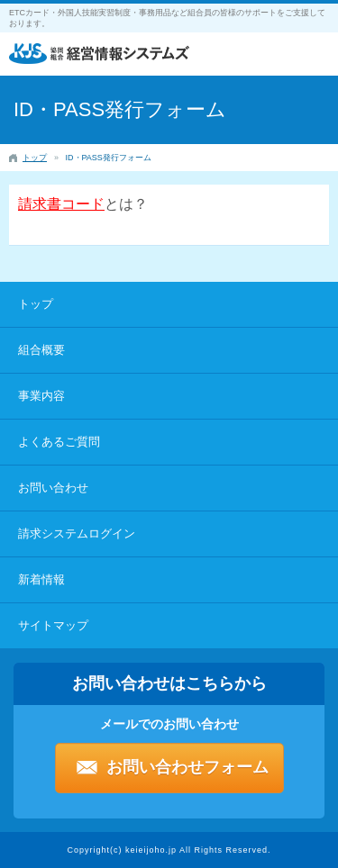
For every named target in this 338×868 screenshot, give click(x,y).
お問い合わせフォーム (187, 767)
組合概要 (41, 350)
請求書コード (61, 204)
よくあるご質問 (59, 442)
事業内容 (41, 396)
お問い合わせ (53, 488)
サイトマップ (53, 625)
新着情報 (41, 579)
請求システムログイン (77, 533)
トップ (36, 304)
